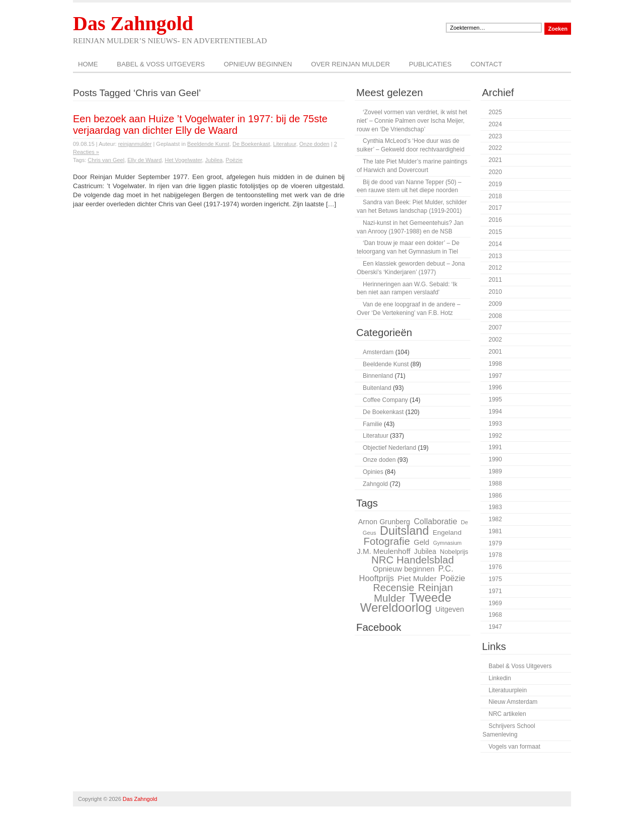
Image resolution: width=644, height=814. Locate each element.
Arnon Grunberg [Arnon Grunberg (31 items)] (384, 522)
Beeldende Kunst (208, 144)
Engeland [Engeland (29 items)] (447, 533)
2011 (495, 280)
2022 (495, 148)
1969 (495, 603)
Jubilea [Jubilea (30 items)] (425, 551)
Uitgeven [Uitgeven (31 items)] (450, 609)
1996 (495, 387)
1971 (495, 591)
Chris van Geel (106, 160)
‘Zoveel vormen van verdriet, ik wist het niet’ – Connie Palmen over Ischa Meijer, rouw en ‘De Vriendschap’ (412, 121)
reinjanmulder (135, 144)
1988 (495, 483)
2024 (495, 124)
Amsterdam (378, 352)
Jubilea (214, 160)
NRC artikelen (507, 714)
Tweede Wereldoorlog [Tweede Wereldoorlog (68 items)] (406, 603)
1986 (495, 496)
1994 (495, 412)
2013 (495, 256)
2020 (495, 172)
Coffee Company (385, 400)
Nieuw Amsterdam (513, 702)
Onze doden (314, 144)
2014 (495, 244)
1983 (495, 507)
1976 (495, 567)
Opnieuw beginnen (258, 64)
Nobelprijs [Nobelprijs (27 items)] (454, 552)
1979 (495, 543)
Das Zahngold (133, 23)
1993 (495, 424)
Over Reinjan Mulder (350, 64)
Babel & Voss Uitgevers (161, 64)
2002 (495, 340)
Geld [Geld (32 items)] (421, 542)
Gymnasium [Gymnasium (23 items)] (448, 543)
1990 (495, 459)
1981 (495, 531)
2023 (495, 136)
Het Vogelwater (183, 160)
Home (88, 64)
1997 (495, 376)
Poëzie (234, 160)
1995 (495, 399)
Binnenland (378, 376)
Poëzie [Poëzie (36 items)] (453, 578)
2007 (495, 328)
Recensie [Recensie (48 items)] (394, 588)
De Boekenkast (251, 144)
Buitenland (377, 388)
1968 (495, 615)
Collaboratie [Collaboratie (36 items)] (435, 521)
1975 (495, 579)
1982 (495, 519)
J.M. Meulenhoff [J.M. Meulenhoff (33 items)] (383, 551)
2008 (495, 316)
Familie (373, 424)
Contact (486, 64)
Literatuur (285, 144)
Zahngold (375, 484)
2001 (495, 352)
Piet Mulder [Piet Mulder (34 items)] (417, 578)
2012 (495, 268)
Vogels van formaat (514, 747)
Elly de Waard (144, 160)
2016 (495, 220)
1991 (495, 447)
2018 (495, 196)
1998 (495, 364)
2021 (495, 160)
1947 (495, 627)
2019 (495, 184)
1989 (495, 471)
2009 (495, 304)
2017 (495, 208)
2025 (495, 112)
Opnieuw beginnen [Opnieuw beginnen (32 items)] (404, 569)
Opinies (373, 472)
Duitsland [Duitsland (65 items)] (405, 531)
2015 (495, 232)
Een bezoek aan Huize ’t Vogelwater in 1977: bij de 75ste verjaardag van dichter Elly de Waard (200, 125)
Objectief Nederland (389, 448)
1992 (495, 436)
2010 (495, 292)
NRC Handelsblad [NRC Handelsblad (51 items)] (413, 560)
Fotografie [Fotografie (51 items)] (386, 541)
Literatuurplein (508, 690)
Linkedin (500, 678)
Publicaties (430, 64)
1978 (495, 555)
